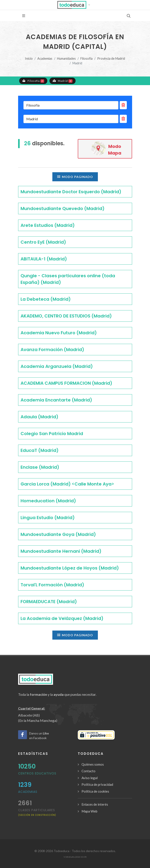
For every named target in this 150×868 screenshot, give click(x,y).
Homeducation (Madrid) (48, 501)
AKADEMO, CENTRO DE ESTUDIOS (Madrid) (66, 316)
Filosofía (86, 58)
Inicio (29, 58)
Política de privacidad (97, 784)
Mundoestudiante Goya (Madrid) (58, 534)
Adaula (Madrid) (39, 417)
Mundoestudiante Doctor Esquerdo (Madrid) (71, 192)
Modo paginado (75, 177)
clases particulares (37, 812)
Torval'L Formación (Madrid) (52, 585)
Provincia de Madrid (111, 58)
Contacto (88, 771)
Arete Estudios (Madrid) (48, 225)
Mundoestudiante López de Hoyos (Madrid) (70, 568)
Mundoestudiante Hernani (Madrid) (61, 551)
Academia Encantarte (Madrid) (56, 400)
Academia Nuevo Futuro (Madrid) (59, 333)
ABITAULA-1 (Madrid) (44, 259)
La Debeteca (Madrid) (46, 299)
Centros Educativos (37, 773)
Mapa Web (89, 811)
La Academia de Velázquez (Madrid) (62, 618)
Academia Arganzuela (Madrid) (57, 366)
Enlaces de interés (95, 804)
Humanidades (66, 58)
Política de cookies (95, 791)
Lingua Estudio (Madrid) (48, 518)
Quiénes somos (93, 764)
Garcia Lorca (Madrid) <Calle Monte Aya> (67, 484)
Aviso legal (90, 778)
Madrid (63, 81)
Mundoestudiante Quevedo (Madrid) (63, 208)
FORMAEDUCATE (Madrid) (49, 602)
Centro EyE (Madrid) (43, 242)
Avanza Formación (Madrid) (52, 350)
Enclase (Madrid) (40, 467)
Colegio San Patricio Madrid (52, 434)
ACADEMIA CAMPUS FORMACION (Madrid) (66, 383)
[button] (75, 5)
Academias (45, 58)
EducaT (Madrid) (40, 450)
